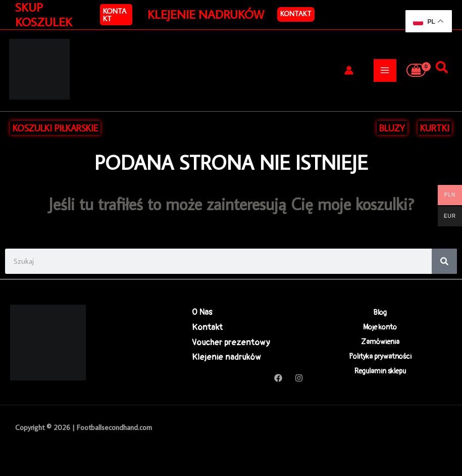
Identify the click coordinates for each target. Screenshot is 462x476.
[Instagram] (299, 378)
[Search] (444, 261)
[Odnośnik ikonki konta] (349, 70)
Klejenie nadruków (226, 357)
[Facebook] (278, 378)
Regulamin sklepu (380, 372)
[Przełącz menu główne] (385, 70)
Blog (380, 312)
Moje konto (380, 327)
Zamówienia (380, 342)
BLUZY (392, 128)
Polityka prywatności (380, 357)
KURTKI (435, 128)
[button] (116, 15)
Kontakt (296, 14)
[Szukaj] (442, 68)
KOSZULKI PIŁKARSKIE (55, 128)
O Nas (202, 312)
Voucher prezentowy (231, 342)
